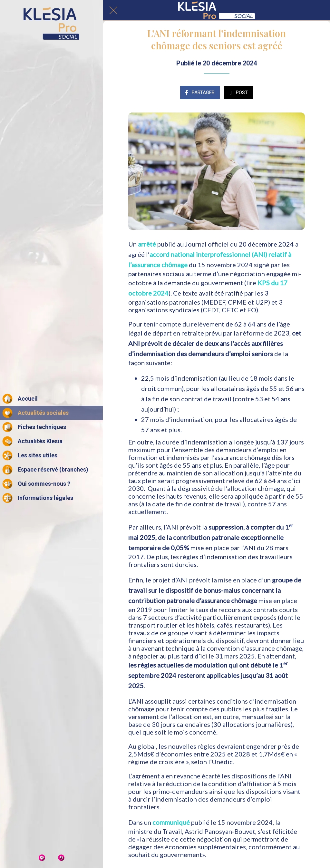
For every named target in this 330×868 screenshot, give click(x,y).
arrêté (147, 244)
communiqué (171, 822)
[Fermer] (113, 10)
